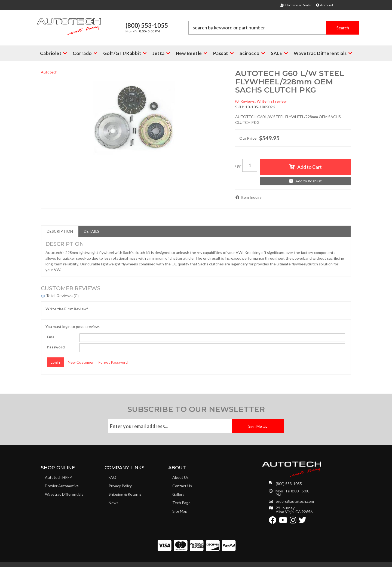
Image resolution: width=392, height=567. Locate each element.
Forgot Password (113, 362)
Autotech (49, 72)
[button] (274, 28)
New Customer (81, 362)
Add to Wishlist (309, 181)
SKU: (240, 107)
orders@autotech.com (295, 501)
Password (56, 347)
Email (52, 337)
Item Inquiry (251, 197)
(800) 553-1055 (289, 484)
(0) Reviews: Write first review (261, 101)
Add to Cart (310, 167)
